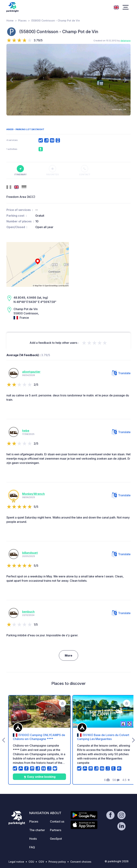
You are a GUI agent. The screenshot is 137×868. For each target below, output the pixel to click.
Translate (121, 373)
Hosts (33, 839)
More (68, 655)
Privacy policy (57, 862)
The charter (37, 830)
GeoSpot (56, 839)
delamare (125, 41)
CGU (31, 862)
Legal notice (16, 862)
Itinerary (20, 170)
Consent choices (81, 862)
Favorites (52, 170)
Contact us (57, 821)
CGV (41, 862)
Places (22, 21)
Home (10, 21)
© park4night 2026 (117, 861)
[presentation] (12, 80)
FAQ (32, 847)
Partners (56, 830)
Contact (85, 170)
